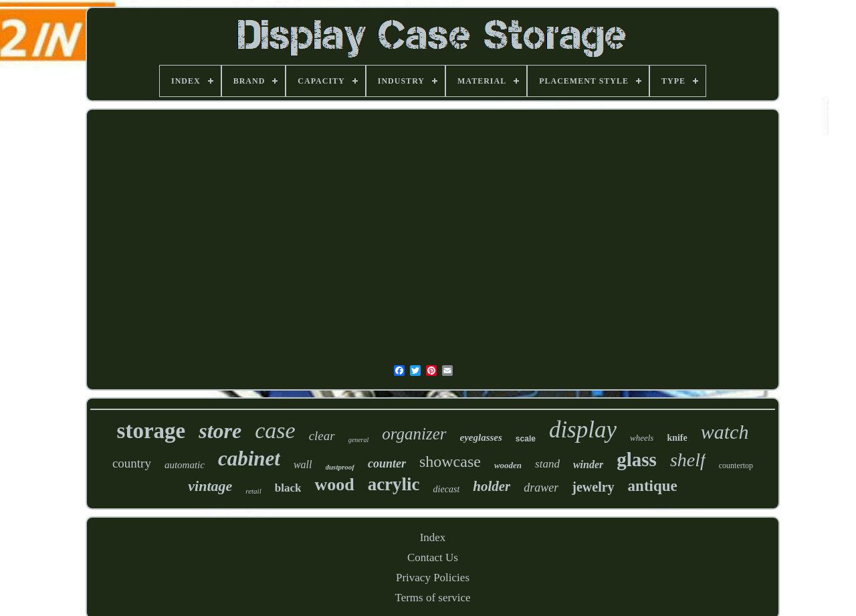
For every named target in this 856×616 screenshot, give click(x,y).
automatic (185, 465)
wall (303, 465)
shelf (688, 460)
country (132, 463)
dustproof (340, 467)
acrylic (394, 484)
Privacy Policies (433, 578)
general (359, 440)
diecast (447, 489)
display (583, 430)
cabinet (249, 458)
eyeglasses (481, 437)
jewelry (593, 487)
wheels (642, 438)
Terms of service (432, 598)
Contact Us (433, 557)
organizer (414, 434)
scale (526, 439)
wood (334, 485)
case (275, 430)
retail (253, 491)
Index (433, 537)
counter (387, 464)
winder (588, 465)
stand (547, 464)
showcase (450, 461)
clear (322, 436)
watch (725, 432)
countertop (736, 466)
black (288, 488)
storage (151, 431)
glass (637, 459)
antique (653, 486)
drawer (541, 488)
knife (677, 438)
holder (492, 486)
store (220, 431)
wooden (508, 465)
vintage (210, 486)
